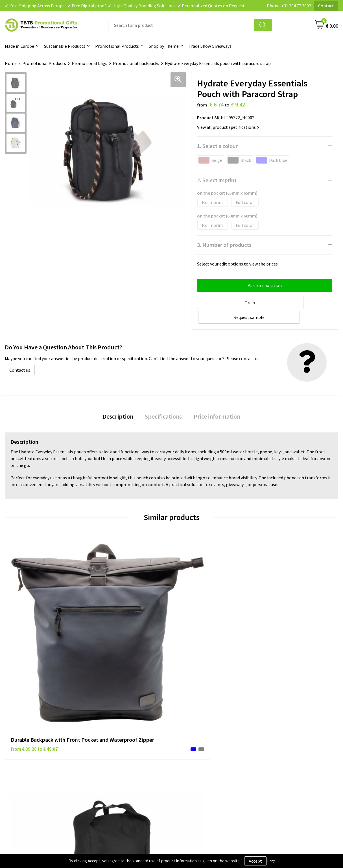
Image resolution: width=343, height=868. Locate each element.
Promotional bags (89, 63)
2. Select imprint (217, 180)
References (272, 729)
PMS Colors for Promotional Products (133, 746)
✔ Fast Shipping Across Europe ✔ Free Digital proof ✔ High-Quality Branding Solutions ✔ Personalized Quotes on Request (125, 6)
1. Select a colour (217, 146)
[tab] (121, 401)
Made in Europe (19, 46)
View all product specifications (228, 127)
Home (11, 63)
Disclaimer (189, 729)
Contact (326, 6)
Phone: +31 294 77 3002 (289, 6)
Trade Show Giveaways (210, 46)
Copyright (188, 746)
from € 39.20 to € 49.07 (34, 629)
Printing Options (112, 738)
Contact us (20, 354)
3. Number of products (224, 245)
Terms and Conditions (200, 738)
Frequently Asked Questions (123, 712)
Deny (271, 861)
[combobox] (181, 25)
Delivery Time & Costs (117, 721)
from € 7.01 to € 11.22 (283, 612)
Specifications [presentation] (163, 401)
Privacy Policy (192, 721)
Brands (185, 712)
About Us (270, 712)
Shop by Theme (164, 46)
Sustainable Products (65, 46)
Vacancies (270, 721)
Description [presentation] (121, 401)
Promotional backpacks (136, 63)
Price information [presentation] (214, 401)
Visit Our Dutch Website (284, 738)
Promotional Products (117, 46)
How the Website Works (119, 729)
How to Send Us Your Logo (121, 755)
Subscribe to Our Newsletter (206, 755)
